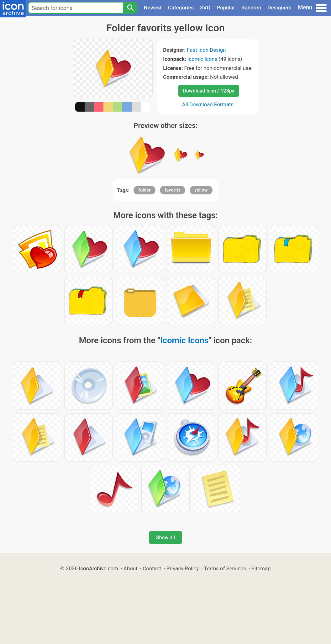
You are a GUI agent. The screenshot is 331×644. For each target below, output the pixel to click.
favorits (173, 190)
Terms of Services (225, 568)
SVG (205, 8)
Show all (165, 538)
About (131, 568)
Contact (152, 568)
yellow (201, 190)
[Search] (130, 8)
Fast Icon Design (206, 50)
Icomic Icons (202, 59)
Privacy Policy (183, 568)
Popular (226, 8)
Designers (279, 8)
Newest (152, 8)
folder (144, 190)
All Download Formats (208, 104)
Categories (181, 8)
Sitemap (261, 568)
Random (251, 8)
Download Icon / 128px (208, 91)
